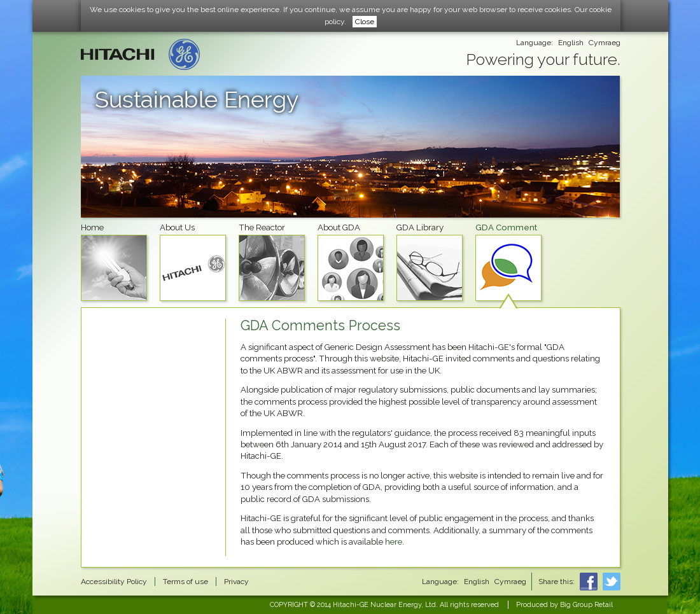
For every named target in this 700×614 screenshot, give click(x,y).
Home (114, 262)
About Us (193, 262)
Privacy (236, 582)
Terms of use (185, 582)
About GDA (351, 262)
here (394, 542)
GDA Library (430, 262)
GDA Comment (508, 262)
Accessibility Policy (114, 582)
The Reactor (272, 262)
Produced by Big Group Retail (564, 605)
